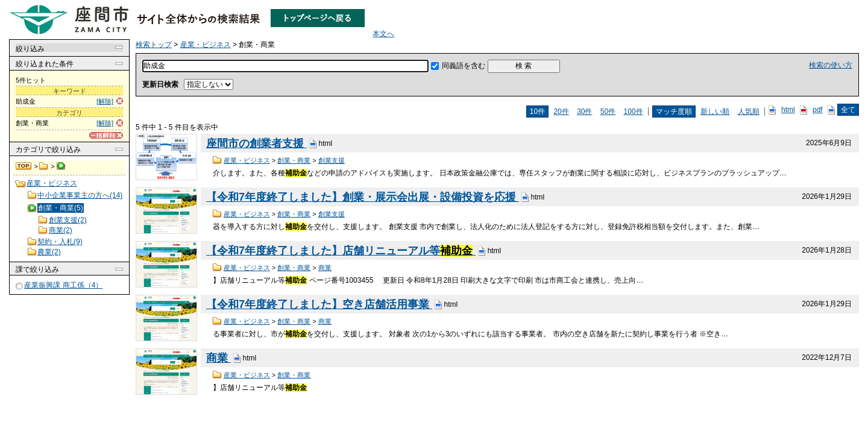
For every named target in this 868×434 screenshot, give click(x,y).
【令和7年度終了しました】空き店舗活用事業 (319, 304)
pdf (818, 110)
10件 (537, 112)
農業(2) (49, 252)
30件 (584, 112)
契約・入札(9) (60, 242)
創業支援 (332, 160)
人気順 (749, 112)
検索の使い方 (831, 65)
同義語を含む (464, 66)
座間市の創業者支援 (256, 143)
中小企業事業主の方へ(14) (80, 195)
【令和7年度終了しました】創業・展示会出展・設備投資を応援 (363, 197)
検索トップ (24, 166)
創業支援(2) (68, 220)
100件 (634, 112)
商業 (325, 268)
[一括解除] (106, 135)
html (788, 110)
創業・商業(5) (61, 208)
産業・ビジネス (44, 166)
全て (848, 110)
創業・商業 (294, 160)
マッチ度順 (674, 112)
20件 (561, 112)
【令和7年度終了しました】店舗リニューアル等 (341, 251)
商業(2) (61, 230)
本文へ (383, 34)
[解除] (105, 101)
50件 (608, 112)
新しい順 (715, 112)
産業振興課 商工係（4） (63, 285)
